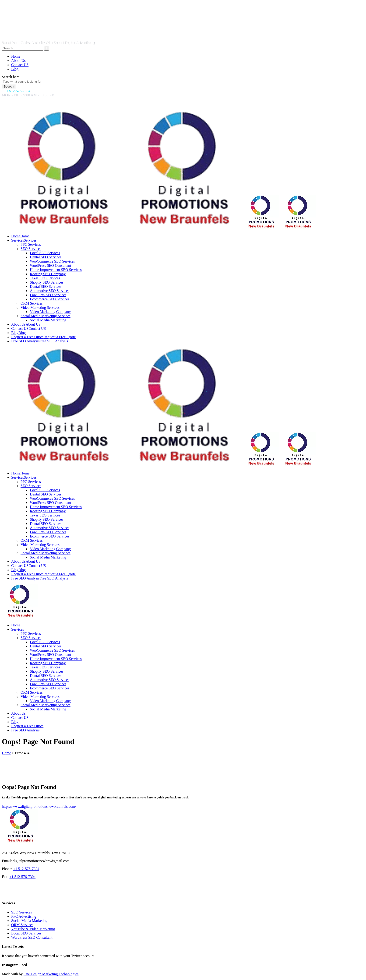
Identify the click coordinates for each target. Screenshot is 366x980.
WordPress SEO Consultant (32, 937)
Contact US (20, 65)
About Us (18, 61)
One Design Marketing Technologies (51, 974)
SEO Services (21, 912)
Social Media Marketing (29, 921)
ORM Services (22, 925)
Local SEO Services (26, 933)
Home (16, 56)
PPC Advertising (24, 916)
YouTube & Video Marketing (33, 929)
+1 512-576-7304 (26, 869)
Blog (15, 69)
